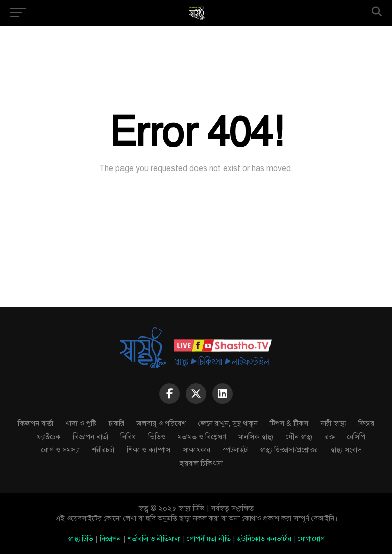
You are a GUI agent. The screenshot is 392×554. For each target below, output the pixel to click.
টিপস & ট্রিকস (289, 423)
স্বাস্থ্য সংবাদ (346, 450)
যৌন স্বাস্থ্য (299, 437)
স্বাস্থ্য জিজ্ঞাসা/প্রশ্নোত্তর (289, 450)
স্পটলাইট (235, 450)
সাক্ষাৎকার (197, 450)
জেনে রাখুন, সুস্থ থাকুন (228, 423)
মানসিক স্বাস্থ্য (256, 437)
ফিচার (366, 423)
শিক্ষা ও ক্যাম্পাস (149, 450)
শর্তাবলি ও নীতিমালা (154, 539)
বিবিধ (128, 437)
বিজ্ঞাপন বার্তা (35, 423)
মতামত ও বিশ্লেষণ (202, 437)
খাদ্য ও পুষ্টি (81, 423)
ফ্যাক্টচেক (49, 437)
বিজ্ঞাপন (110, 539)
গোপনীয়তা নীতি (209, 539)
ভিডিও (157, 437)
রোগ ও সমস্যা (60, 450)
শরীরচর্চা (103, 450)
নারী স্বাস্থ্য (333, 423)
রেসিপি (356, 437)
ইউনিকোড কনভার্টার (264, 539)
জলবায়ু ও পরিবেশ (161, 423)
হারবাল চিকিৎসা (201, 463)
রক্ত (330, 437)
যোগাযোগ (311, 539)
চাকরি (116, 423)
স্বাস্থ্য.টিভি (81, 539)
